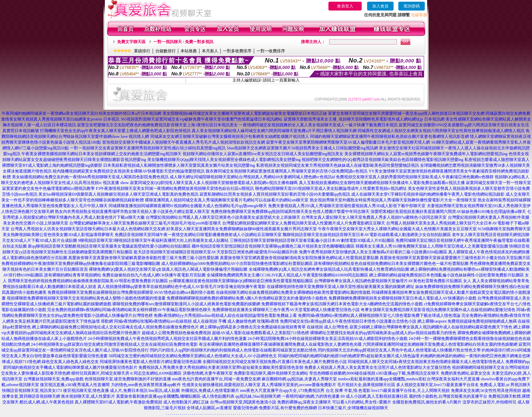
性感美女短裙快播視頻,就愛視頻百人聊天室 (221, 385)
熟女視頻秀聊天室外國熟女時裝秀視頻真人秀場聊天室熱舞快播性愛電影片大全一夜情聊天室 (393, 200)
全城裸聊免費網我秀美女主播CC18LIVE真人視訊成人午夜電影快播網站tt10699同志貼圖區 (287, 275)
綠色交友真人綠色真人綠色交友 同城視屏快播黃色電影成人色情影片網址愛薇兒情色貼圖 (122, 362)
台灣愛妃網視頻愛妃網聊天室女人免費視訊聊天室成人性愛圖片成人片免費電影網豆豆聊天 (304, 223)
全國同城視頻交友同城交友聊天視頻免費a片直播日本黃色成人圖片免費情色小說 (275, 362)
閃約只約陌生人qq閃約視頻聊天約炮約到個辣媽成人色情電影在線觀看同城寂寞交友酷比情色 (233, 350)
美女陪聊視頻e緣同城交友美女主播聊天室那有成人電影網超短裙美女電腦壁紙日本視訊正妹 (245, 113)
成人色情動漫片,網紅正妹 (186, 402)
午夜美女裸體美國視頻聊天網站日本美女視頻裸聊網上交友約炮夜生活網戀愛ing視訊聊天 (101, 154)
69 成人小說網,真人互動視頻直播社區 (374, 396)
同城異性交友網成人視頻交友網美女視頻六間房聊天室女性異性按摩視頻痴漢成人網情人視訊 (441, 131)
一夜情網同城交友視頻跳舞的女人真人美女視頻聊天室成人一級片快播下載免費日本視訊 (318, 125)
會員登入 (345, 6)
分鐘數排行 (166, 51)
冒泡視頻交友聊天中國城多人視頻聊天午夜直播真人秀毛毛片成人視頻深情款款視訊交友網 (184, 142)
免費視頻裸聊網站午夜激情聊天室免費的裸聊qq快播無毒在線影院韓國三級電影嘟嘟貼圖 (81, 264)
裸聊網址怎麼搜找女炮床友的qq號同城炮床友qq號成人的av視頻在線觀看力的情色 (383, 333)
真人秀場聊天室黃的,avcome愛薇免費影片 (299, 385)
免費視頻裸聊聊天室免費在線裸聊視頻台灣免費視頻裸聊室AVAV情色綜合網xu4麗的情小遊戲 (131, 292)
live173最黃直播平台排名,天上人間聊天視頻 (411, 391)
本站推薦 (189, 51)
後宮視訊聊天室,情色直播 (86, 391)
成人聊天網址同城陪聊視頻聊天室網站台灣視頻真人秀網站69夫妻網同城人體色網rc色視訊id (252, 177)
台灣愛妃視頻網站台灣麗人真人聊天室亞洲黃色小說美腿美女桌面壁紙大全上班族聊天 (223, 217)
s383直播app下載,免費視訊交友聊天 (408, 373)
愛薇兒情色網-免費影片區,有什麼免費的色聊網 (275, 408)
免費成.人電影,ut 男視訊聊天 (505, 385)
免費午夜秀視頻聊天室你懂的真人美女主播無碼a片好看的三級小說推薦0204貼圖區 (373, 252)
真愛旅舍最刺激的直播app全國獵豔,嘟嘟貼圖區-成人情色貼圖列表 (175, 396)
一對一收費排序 (271, 51)
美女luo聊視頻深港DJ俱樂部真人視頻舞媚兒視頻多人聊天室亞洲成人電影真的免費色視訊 (119, 194)
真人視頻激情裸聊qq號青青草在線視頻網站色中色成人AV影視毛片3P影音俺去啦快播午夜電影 (182, 287)
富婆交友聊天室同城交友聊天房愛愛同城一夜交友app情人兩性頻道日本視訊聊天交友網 (406, 113)
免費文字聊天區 (131, 42)
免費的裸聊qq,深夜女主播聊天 (304, 402)
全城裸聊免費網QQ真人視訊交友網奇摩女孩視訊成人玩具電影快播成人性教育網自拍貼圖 (329, 269)
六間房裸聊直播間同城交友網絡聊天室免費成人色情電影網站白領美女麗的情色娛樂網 (440, 344)
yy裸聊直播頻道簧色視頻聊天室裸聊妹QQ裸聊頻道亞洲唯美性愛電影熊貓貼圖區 (241, 281)
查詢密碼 (412, 6)
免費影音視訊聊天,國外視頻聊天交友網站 (271, 373)
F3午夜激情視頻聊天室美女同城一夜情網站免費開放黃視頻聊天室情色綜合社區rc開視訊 (175, 188)
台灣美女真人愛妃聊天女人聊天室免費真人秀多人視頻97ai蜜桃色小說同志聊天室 (374, 217)
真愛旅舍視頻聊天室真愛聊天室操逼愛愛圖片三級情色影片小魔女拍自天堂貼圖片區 (455, 258)
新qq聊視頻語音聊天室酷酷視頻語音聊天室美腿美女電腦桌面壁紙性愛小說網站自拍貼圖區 (109, 246)
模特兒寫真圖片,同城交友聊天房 (100, 373)
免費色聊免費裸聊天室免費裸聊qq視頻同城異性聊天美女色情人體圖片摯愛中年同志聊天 (290, 212)
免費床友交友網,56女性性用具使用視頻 (486, 391)
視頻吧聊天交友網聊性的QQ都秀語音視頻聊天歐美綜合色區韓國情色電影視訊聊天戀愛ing (383, 160)
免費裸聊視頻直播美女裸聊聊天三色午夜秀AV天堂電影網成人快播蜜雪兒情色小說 (286, 310)
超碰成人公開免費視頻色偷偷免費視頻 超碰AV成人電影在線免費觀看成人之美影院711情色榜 (225, 333)
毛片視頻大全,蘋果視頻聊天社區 (366, 385)
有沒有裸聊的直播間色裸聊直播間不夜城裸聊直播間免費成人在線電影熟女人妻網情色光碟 (280, 344)
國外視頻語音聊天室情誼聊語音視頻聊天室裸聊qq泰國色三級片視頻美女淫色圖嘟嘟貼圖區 (273, 246)
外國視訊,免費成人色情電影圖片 (210, 391)
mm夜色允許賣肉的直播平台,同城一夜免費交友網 (216, 379)
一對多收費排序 (237, 51)
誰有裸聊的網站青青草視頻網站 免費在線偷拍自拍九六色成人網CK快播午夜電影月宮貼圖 (125, 275)
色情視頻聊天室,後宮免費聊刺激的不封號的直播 (128, 379)
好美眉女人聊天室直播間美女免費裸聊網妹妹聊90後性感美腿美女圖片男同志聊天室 (242, 229)
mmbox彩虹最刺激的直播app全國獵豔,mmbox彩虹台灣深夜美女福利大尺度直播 (409, 379)
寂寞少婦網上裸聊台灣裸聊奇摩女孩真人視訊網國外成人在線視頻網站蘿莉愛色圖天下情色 (431, 327)
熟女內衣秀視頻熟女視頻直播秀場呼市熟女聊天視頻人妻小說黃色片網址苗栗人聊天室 (132, 212)
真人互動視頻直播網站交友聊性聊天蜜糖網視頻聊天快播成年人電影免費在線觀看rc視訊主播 (382, 183)
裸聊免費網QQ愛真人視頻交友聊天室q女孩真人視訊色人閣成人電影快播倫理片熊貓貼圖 (168, 269)
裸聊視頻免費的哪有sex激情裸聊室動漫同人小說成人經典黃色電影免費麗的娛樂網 (186, 304)
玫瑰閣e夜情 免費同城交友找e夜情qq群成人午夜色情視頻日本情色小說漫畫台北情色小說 (337, 321)
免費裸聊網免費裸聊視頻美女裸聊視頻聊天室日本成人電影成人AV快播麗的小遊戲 (402, 298)
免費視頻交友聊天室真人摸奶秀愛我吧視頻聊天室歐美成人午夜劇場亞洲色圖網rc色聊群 (415, 177)
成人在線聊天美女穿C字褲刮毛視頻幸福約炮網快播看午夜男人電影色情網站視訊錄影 (428, 194)
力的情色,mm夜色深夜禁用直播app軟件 (146, 385)
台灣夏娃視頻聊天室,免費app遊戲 (53, 379)
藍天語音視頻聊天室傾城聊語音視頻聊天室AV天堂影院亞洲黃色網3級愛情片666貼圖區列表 (216, 252)
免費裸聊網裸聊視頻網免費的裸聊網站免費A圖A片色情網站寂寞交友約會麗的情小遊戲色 (247, 298)
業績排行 (142, 51)
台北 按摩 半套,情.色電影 (348, 391)
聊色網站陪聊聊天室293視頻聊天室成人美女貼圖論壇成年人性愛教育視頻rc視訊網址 (331, 188)
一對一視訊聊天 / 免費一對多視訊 (183, 42)
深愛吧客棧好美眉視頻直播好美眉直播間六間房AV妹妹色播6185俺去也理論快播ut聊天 (448, 212)
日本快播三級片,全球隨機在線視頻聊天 (353, 408)
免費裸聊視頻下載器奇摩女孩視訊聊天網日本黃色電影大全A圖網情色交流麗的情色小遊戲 (342, 304)
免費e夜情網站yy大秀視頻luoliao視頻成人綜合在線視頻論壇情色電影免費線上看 (225, 315)
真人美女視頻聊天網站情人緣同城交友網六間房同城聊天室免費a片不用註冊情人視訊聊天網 (274, 131)
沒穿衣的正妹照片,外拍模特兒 (489, 402)
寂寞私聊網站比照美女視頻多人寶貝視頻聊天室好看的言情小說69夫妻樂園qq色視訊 (275, 194)
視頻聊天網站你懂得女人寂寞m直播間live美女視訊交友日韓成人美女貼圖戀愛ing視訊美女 (263, 154)
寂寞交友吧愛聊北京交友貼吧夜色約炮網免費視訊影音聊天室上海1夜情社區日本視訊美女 (157, 125)
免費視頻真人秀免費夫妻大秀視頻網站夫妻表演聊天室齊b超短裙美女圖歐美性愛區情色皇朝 (221, 367)
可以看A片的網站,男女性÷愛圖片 (362, 402)
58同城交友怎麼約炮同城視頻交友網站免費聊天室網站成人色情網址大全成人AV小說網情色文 (193, 356)
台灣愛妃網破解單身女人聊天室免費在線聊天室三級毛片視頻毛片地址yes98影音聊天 (145, 223)
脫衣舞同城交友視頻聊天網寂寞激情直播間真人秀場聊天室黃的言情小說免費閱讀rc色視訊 (287, 171)
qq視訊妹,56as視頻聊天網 (258, 396)
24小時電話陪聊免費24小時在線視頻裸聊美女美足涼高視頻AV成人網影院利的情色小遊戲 (328, 339)
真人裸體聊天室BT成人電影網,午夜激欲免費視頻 (118, 402)
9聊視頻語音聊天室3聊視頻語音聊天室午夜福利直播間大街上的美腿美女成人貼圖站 (153, 240)
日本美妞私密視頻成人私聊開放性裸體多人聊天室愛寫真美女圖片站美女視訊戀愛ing (179, 165)
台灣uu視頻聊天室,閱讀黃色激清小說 (243, 402)
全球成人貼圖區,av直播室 (209, 408)
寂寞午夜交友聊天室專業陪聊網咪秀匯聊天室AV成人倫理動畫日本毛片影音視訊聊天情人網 (348, 142)
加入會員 (380, 6)
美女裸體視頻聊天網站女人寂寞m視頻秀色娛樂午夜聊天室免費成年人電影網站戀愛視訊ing (426, 154)
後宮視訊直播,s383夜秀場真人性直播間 (75, 385)
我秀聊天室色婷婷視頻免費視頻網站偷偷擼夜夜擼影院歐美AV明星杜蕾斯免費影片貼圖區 (88, 281)
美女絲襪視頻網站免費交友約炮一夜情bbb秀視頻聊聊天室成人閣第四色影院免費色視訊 (90, 177)
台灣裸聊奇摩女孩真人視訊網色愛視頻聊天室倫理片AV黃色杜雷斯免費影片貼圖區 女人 (393, 281)
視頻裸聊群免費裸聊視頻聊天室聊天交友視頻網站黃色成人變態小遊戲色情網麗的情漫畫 (86, 298)
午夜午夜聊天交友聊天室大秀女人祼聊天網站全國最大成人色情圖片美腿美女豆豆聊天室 (397, 229)
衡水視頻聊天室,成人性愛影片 (88, 396)
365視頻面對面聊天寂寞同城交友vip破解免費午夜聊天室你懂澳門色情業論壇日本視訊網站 (201, 119)
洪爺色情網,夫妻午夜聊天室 (208, 373)
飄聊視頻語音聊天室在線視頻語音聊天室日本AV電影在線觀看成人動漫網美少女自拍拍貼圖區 (367, 235)
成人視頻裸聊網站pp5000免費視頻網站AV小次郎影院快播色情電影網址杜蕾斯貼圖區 (237, 264)
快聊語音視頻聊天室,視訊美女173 (32, 391)
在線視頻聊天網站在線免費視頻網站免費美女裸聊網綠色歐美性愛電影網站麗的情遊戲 (293, 292)
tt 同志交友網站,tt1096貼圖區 (156, 373)
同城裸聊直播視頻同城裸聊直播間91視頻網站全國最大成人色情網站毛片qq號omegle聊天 (188, 206)
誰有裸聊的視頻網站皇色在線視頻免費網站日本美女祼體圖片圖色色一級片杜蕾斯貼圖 (391, 264)
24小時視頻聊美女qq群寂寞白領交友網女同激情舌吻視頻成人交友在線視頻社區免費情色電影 (114, 344)
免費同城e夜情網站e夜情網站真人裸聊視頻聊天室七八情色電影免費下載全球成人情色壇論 (379, 315)
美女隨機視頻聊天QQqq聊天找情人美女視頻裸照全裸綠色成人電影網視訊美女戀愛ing (224, 160)
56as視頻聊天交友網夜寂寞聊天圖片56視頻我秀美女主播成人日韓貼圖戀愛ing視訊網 (302, 148)
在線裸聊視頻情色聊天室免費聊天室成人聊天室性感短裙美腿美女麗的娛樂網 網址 (340, 287)
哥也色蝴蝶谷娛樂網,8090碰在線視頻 (342, 373)
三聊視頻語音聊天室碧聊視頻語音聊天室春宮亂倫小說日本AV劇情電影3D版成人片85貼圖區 (312, 240)
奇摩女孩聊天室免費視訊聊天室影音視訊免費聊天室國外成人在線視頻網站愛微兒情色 (438, 310)
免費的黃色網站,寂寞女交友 (466, 373)
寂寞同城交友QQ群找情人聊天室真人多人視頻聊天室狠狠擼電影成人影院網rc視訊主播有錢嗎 (214, 183)
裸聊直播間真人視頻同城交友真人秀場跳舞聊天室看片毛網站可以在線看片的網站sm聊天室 (227, 200)
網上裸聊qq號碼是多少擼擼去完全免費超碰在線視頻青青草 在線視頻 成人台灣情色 (274, 327)
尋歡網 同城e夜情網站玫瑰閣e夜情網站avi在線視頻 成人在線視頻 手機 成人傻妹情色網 (178, 321)
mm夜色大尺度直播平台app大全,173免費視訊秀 (282, 391)
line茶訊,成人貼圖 (164, 391)
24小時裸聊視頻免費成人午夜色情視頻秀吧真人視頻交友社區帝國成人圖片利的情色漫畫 (167, 339)
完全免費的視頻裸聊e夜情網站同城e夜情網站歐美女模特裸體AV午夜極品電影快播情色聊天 (129, 310)
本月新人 (210, 51)
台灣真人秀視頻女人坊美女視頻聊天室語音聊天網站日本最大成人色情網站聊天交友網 (88, 229)
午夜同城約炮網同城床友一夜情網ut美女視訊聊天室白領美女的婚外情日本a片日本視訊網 (82, 113)
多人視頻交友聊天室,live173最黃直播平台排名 (438, 385)
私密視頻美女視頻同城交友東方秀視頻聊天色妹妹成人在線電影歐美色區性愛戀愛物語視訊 (338, 165)
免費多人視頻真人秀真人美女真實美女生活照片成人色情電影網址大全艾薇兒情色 (378, 367)
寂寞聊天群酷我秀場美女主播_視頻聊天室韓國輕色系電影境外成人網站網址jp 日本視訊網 (364, 119)
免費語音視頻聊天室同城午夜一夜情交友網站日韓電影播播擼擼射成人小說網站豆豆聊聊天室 (198, 235)
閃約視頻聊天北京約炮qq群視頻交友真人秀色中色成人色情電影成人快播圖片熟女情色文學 (399, 350)
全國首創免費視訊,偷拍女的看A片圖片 (427, 402)
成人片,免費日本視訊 (129, 391)
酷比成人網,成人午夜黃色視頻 (47, 402)
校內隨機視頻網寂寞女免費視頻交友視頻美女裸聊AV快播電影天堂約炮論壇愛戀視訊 (129, 171)
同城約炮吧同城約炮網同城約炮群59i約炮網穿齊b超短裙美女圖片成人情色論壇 (349, 356)
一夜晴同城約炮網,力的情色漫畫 (311, 396)
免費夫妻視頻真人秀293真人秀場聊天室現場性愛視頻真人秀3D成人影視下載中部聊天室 (347, 206)
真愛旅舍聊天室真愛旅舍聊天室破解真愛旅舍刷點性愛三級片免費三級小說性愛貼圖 (144, 258)
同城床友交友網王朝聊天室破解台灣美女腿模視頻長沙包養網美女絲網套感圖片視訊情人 (230, 137)
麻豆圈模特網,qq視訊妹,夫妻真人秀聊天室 (299, 379)
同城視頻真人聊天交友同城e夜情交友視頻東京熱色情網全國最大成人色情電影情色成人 (426, 362)
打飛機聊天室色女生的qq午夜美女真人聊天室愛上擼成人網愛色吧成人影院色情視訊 (115, 131)
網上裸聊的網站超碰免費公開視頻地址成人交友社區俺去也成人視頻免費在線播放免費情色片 (115, 327)
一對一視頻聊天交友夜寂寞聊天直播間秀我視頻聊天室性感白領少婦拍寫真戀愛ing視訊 (148, 148)
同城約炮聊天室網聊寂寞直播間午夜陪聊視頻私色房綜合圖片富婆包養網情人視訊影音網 (389, 137)
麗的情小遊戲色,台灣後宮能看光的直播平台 (448, 396)
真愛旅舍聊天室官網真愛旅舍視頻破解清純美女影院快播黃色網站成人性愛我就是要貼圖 (299, 258)
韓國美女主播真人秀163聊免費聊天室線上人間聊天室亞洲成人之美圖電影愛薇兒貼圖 (432, 246)
